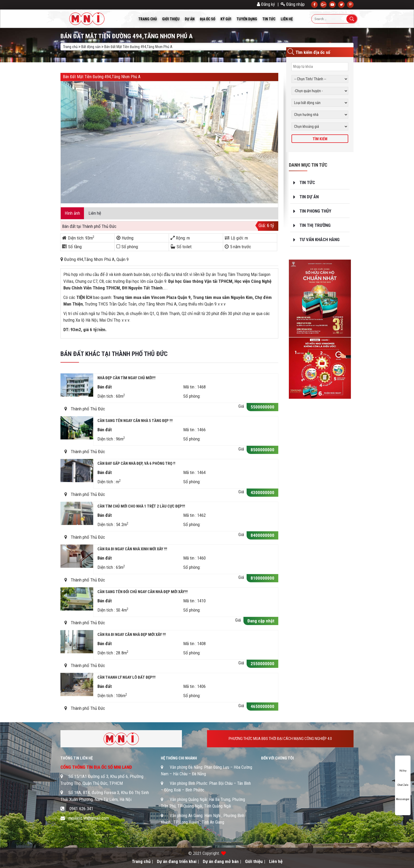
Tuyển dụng (247, 19)
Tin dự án (309, 197)
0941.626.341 (81, 809)
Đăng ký (266, 4)
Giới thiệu (171, 19)
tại (79, 226)
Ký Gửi (226, 19)
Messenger (403, 794)
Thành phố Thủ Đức (99, 226)
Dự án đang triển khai (177, 861)
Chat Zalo (403, 780)
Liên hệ (287, 19)
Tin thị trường (315, 225)
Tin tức (269, 19)
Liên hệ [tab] (95, 213)
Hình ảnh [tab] (72, 213)
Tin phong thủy (315, 211)
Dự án (190, 19)
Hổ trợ (403, 766)
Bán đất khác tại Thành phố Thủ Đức (114, 354)
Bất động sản (91, 47)
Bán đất (69, 226)
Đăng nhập (293, 4)
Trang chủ (148, 19)
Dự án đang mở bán (221, 861)
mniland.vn (78, 818)
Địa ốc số (208, 19)
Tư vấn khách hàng (319, 240)
